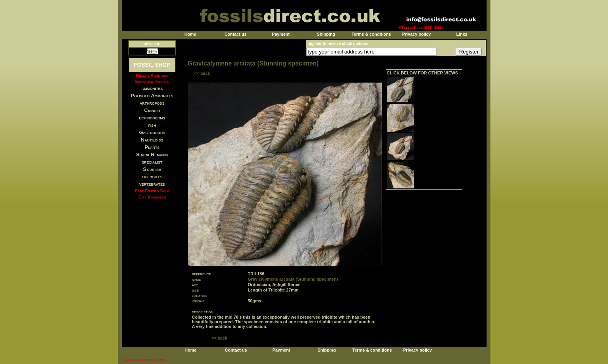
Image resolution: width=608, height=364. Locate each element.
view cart (152, 44)
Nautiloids (152, 140)
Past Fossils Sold (152, 191)
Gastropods (152, 132)
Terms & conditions (371, 34)
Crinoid (152, 110)
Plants (152, 147)
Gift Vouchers (152, 197)
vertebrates (152, 184)
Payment (281, 34)
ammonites (152, 88)
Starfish (152, 169)
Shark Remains (152, 154)
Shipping (326, 34)
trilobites (152, 177)
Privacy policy (416, 34)
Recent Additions (152, 75)
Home (190, 34)
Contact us (235, 34)
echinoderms (152, 118)
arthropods (152, 103)
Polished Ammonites (152, 96)
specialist (152, 162)
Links (462, 34)
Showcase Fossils (152, 81)
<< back (202, 73)
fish (152, 125)
